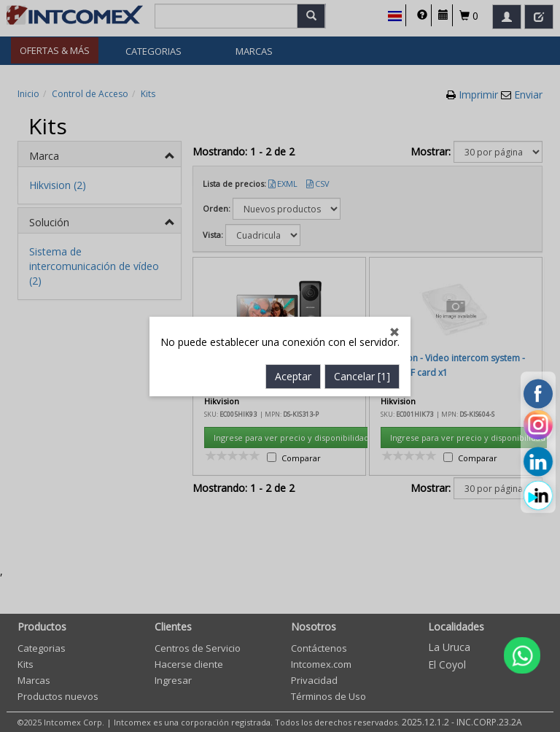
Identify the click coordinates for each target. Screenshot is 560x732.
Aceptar (293, 335)
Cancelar (362, 335)
